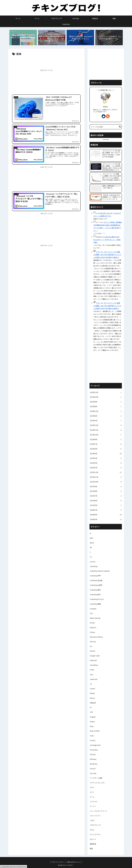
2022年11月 (106, 430)
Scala (92, 736)
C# (91, 557)
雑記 (91, 849)
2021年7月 (106, 496)
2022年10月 (106, 435)
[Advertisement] (46, 62)
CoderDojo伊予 (95, 576)
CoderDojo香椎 (95, 604)
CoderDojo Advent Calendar (100, 571)
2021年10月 (106, 482)
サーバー (93, 806)
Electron (93, 642)
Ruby (92, 726)
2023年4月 (106, 416)
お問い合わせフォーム (74, 862)
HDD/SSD (93, 660)
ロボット (93, 839)
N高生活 (93, 703)
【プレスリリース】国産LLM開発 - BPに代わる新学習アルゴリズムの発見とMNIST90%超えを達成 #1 (107, 255)
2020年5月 (106, 519)
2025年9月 (106, 402)
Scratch (93, 740)
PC (91, 707)
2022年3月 (106, 458)
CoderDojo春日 (95, 590)
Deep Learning (95, 618)
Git (91, 646)
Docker (92, 623)
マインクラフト (95, 834)
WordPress (94, 764)
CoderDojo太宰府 (96, 585)
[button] (120, 127)
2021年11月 (106, 477)
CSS (91, 613)
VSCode (93, 754)
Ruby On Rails (95, 731)
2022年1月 (106, 468)
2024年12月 (106, 411)
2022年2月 (106, 463)
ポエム (92, 830)
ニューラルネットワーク (98, 811)
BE (91, 547)
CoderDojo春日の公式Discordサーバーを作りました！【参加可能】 (107, 240)
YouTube (93, 773)
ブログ (92, 820)
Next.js (92, 698)
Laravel (92, 689)
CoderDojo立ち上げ (97, 599)
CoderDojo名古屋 (96, 580)
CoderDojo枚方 (95, 594)
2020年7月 (106, 510)
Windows (93, 759)
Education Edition (96, 637)
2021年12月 (106, 472)
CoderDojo (94, 566)
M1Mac (92, 693)
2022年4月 (106, 454)
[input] (106, 127)
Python (92, 722)
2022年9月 (106, 439)
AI (91, 533)
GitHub (93, 651)
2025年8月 (106, 406)
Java (91, 674)
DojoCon (93, 627)
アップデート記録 (96, 778)
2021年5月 (106, 505)
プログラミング (95, 825)
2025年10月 (106, 397)
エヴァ (92, 787)
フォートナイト (95, 816)
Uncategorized (95, 745)
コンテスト (94, 801)
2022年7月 (106, 444)
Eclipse (92, 632)
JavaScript (94, 679)
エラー (92, 792)
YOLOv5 (93, 769)
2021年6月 (106, 501)
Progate (93, 717)
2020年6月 (106, 515)
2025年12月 (106, 392)
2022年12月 (106, 425)
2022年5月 (106, 449)
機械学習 (93, 844)
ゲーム (92, 797)
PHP (91, 712)
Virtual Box (94, 750)
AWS (91, 538)
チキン (106, 107)
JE (91, 684)
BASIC (92, 543)
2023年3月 (106, 421)
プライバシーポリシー (58, 862)
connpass (93, 609)
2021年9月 (106, 487)
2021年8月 (106, 491)
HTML (92, 670)
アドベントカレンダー (98, 783)
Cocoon (93, 562)
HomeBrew (94, 665)
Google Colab (95, 656)
